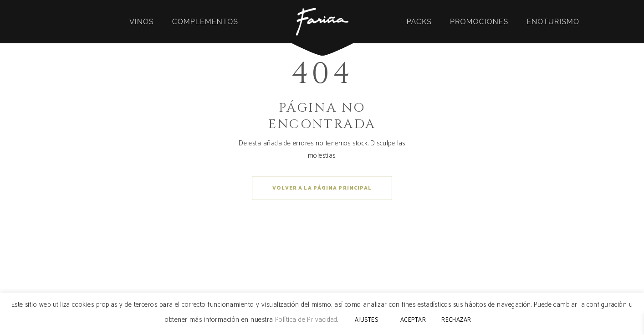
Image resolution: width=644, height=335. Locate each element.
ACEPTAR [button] (413, 320)
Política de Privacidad (306, 320)
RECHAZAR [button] (456, 320)
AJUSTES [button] (366, 320)
